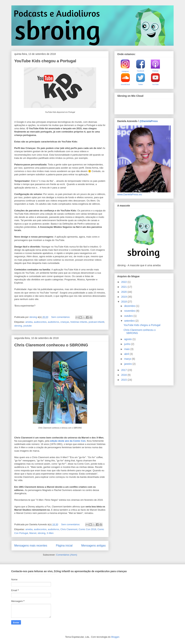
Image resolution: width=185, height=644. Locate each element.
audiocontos (40, 322)
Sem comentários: (61, 317)
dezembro (130, 306)
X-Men (50, 533)
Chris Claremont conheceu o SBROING (51, 345)
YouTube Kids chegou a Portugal (45, 61)
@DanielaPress (149, 121)
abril (127, 354)
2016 (124, 375)
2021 (124, 287)
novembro (130, 311)
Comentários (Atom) (66, 555)
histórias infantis (79, 322)
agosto (128, 339)
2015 (124, 380)
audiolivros (53, 322)
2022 (124, 282)
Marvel (33, 533)
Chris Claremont (69, 529)
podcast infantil (96, 322)
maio (127, 349)
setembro (130, 321)
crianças (65, 322)
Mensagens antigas (93, 546)
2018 (124, 302)
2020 (124, 292)
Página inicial (64, 546)
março (128, 359)
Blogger (115, 637)
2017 (124, 370)
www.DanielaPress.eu (130, 194)
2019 (124, 297)
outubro (129, 316)
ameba (29, 322)
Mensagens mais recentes (31, 546)
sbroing (18, 326)
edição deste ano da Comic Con (68, 441)
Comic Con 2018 (87, 529)
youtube (27, 326)
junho (128, 344)
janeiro (128, 364)
